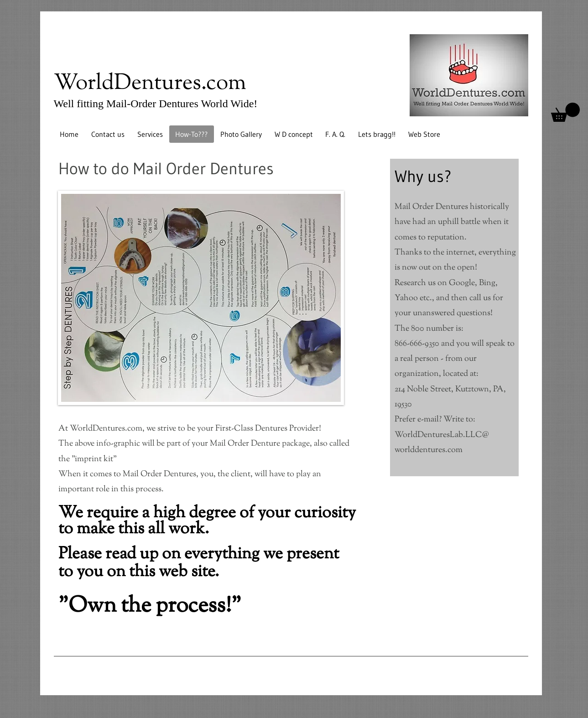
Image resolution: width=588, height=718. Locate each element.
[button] (565, 112)
